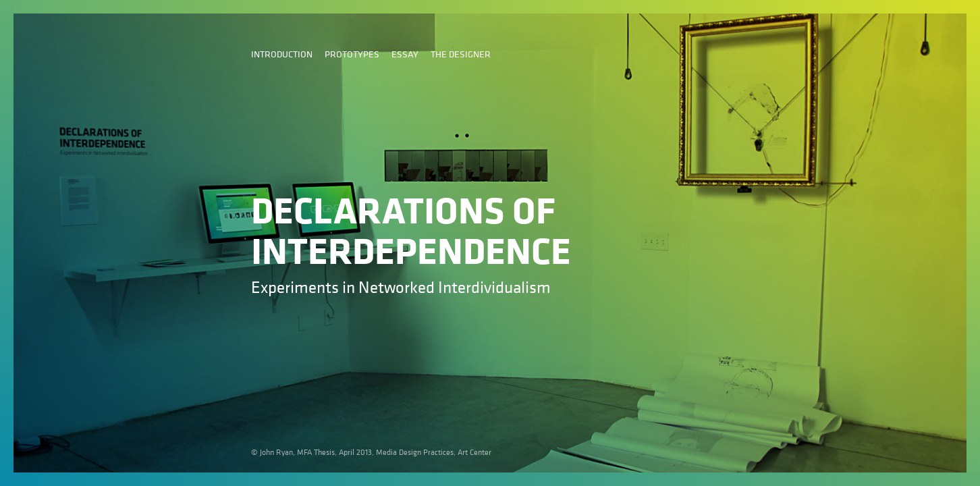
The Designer (461, 54)
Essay (405, 54)
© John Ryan (272, 452)
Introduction (282, 54)
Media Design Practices (415, 452)
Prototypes (352, 54)
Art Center (474, 452)
